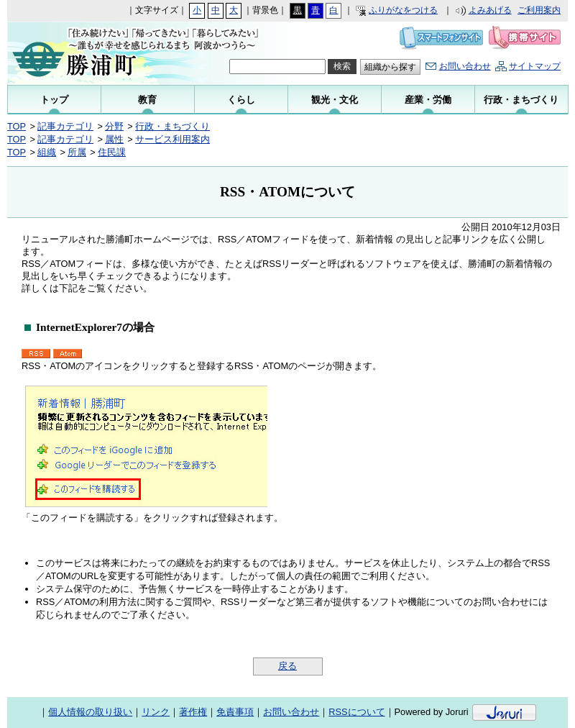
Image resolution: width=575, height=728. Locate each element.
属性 (114, 139)
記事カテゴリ (65, 126)
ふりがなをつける (403, 10)
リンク (156, 712)
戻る (287, 666)
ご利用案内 (539, 10)
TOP (17, 126)
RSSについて (356, 712)
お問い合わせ (465, 66)
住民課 (112, 152)
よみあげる (490, 10)
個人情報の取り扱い (90, 712)
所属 (77, 152)
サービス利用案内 (172, 139)
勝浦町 (102, 53)
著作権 (193, 712)
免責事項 (235, 712)
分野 (114, 126)
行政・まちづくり (172, 126)
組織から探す (390, 67)
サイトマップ (535, 66)
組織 (47, 152)
